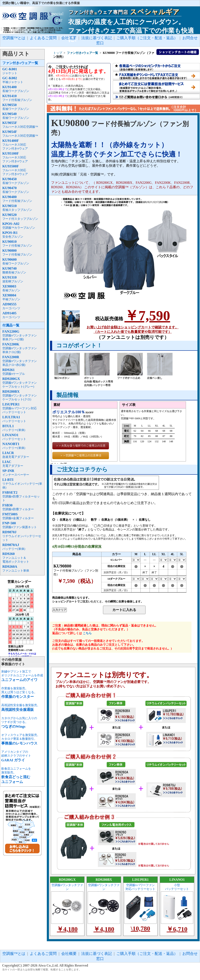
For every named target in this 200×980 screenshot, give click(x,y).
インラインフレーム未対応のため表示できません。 (22, 618)
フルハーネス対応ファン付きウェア (15, 145)
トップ (58, 53)
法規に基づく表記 (97, 954)
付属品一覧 (11, 325)
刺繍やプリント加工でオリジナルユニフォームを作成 (22, 676)
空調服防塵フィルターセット (21, 496)
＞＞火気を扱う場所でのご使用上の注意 (81, 446)
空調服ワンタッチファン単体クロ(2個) (20, 348)
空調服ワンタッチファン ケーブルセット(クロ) (104, 889)
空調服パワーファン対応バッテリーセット (20, 408)
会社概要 (69, 954)
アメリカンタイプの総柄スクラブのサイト (16, 756)
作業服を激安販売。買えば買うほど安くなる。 (19, 693)
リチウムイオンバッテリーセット (22, 536)
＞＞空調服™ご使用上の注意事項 (81, 455)
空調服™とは (14, 38)
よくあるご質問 (43, 38)
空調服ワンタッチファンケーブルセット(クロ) (20, 396)
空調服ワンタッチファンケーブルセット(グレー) (20, 383)
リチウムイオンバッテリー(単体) (22, 484)
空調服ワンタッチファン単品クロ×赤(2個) (20, 361)
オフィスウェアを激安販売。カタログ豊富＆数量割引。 (21, 739)
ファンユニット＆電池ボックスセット (16, 558)
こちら (87, 633)
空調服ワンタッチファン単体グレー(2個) (20, 336)
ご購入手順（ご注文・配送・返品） (147, 954)
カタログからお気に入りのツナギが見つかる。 (19, 722)
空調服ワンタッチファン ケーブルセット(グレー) (67, 889)
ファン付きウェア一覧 (20, 63)
